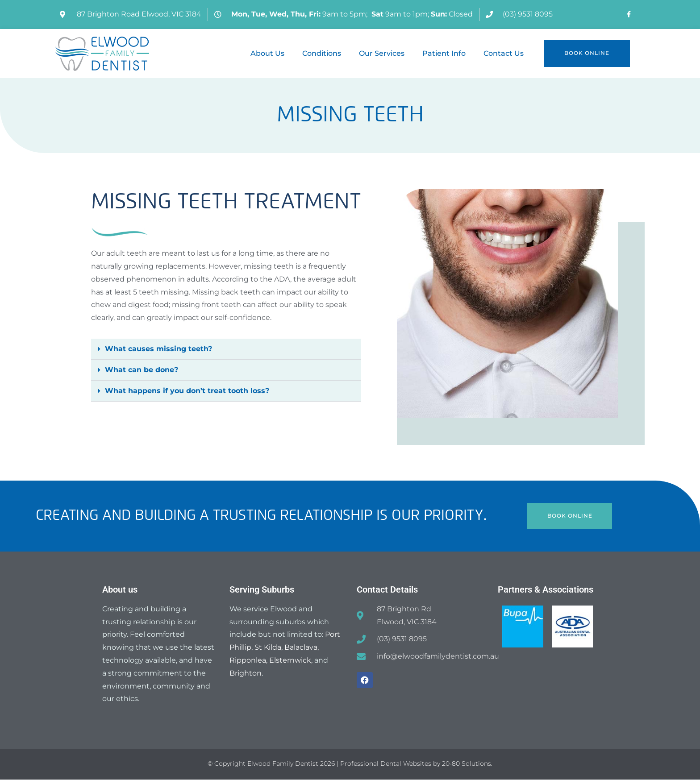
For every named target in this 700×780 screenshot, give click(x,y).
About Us (267, 53)
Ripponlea (248, 661)
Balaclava (301, 648)
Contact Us (504, 53)
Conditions (322, 53)
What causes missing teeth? (158, 349)
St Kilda (268, 648)
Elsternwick (290, 661)
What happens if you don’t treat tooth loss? (187, 391)
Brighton (246, 674)
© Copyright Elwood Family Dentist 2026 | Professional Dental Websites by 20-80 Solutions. (350, 764)
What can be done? (142, 370)
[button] (226, 349)
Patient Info (444, 53)
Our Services (382, 53)
